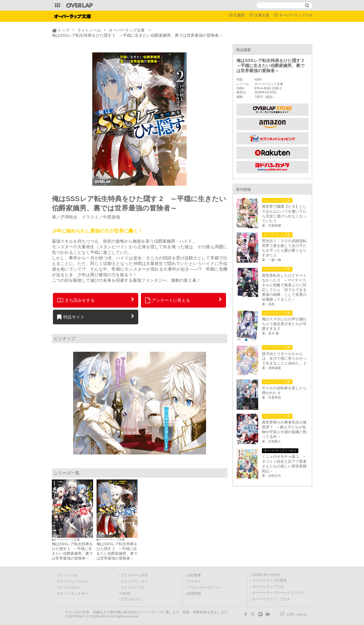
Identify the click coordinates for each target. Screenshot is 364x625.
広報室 (239, 15)
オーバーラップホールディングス (278, 593)
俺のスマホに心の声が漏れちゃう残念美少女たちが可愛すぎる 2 (284, 324)
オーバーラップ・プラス (271, 599)
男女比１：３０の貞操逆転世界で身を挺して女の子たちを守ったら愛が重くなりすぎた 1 (284, 248)
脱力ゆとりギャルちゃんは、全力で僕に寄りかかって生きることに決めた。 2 (284, 358)
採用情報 (194, 594)
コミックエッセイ (134, 581)
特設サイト (71, 317)
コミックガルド (69, 587)
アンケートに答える (168, 300)
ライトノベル (89, 30)
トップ (63, 30)
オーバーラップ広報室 (270, 581)
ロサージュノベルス (72, 581)
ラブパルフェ (131, 599)
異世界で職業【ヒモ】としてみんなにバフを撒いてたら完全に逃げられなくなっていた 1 (284, 214)
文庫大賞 (262, 15)
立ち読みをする (76, 300)
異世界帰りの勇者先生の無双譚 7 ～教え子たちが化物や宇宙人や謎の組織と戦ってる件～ (284, 429)
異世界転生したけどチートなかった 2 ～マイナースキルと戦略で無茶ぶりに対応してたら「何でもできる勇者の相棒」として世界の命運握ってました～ (284, 287)
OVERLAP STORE (266, 575)
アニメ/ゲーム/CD (134, 575)
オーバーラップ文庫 (127, 30)
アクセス (194, 581)
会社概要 (194, 575)
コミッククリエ (133, 587)
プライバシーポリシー (204, 587)
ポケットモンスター (72, 594)
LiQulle (126, 593)
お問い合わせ (297, 615)
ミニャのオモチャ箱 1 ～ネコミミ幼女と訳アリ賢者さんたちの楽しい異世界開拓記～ (284, 464)
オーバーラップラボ (296, 15)
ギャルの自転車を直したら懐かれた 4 (284, 390)
